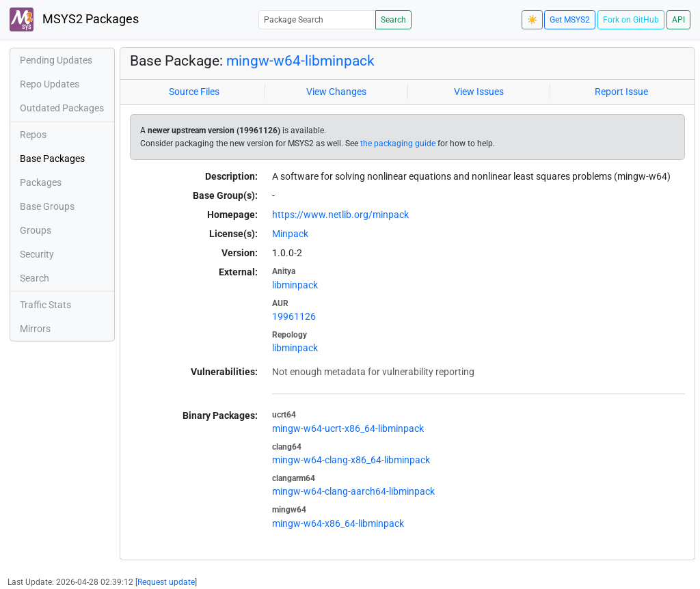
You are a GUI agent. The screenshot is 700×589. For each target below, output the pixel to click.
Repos (33, 135)
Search (393, 20)
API (678, 20)
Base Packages (52, 159)
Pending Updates (56, 60)
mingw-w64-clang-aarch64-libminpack (353, 491)
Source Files (194, 92)
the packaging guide (398, 143)
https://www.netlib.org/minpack (340, 215)
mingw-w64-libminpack (300, 61)
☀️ (532, 20)
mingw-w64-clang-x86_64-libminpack (351, 460)
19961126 (294, 316)
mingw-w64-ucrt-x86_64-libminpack (348, 428)
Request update (166, 582)
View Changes (336, 92)
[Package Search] (317, 19)
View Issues (479, 92)
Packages (41, 182)
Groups (36, 230)
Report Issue (621, 92)
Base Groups (47, 206)
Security (37, 254)
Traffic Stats (45, 305)
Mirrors (35, 329)
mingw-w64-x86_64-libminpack (338, 523)
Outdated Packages (62, 108)
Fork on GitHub (631, 20)
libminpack (295, 285)
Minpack (290, 234)
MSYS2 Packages (74, 19)
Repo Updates (50, 84)
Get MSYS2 (570, 20)
